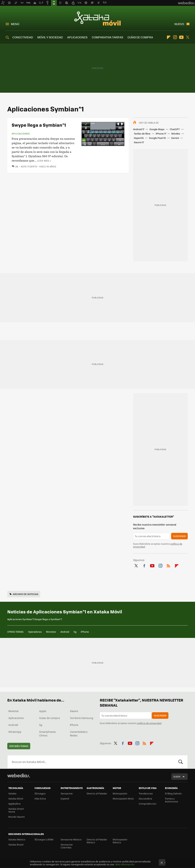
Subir (177, 776)
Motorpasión (120, 793)
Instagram (175, 37)
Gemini (175, 138)
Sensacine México (71, 839)
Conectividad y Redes (79, 734)
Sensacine (67, 793)
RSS (168, 565)
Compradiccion (147, 804)
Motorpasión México (120, 841)
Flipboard (169, 37)
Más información (125, 864)
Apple (43, 711)
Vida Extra (40, 798)
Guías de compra (49, 718)
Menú (15, 24)
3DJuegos (40, 793)
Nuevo (179, 24)
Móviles (176, 133)
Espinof (65, 798)
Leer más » (44, 161)
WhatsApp (15, 732)
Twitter (188, 37)
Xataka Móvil (97, 19)
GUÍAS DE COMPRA (140, 37)
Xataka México (17, 839)
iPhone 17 (161, 133)
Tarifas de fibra (142, 133)
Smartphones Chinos (48, 734)
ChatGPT (175, 129)
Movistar (51, 632)
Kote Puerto (29, 166)
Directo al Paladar (97, 793)
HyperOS (139, 138)
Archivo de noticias (25, 594)
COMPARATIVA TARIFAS (107, 37)
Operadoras (35, 632)
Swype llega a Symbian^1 (39, 125)
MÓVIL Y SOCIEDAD (50, 37)
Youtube (181, 37)
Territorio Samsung (82, 718)
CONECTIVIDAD (23, 37)
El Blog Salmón (173, 793)
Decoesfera (145, 798)
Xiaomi (74, 711)
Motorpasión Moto (123, 798)
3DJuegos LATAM (44, 839)
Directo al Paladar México (97, 841)
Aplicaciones (21, 134)
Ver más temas (19, 746)
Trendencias (146, 793)
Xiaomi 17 (139, 142)
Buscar (181, 762)
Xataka (12, 793)
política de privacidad (149, 723)
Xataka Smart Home (16, 810)
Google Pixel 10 (157, 138)
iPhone (85, 632)
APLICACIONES (77, 37)
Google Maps (157, 129)
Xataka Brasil (16, 844)
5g (75, 632)
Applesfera (14, 804)
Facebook (144, 565)
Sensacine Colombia (67, 846)
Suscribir (179, 536)
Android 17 (139, 129)
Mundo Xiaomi (16, 817)
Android (65, 632)
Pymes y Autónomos (172, 800)
